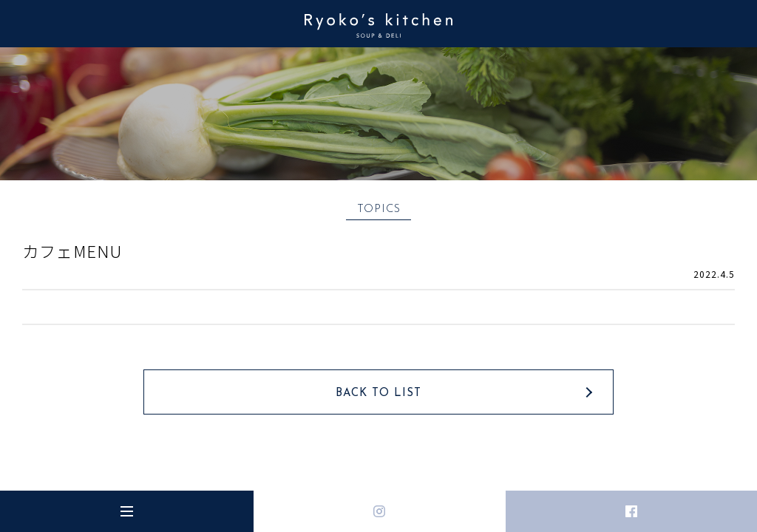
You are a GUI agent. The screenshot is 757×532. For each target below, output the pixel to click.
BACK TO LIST (378, 393)
